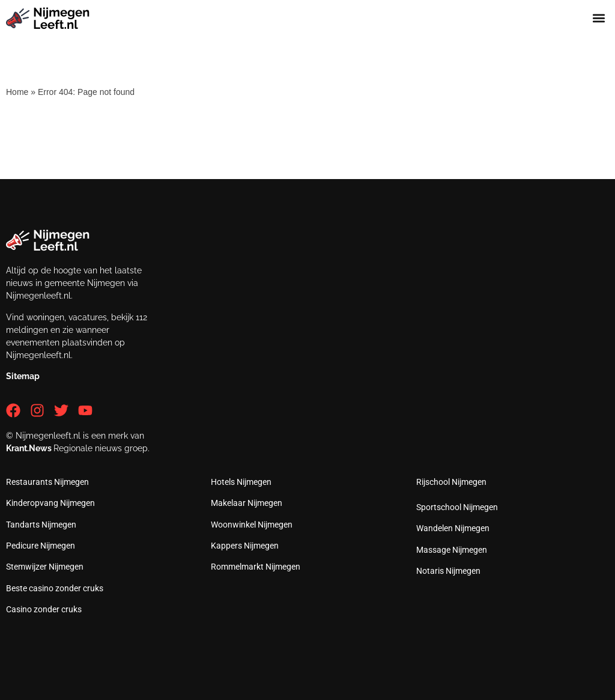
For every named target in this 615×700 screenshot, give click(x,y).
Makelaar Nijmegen (247, 503)
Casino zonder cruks (44, 609)
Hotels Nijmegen (241, 482)
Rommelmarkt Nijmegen (256, 567)
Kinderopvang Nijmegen (50, 503)
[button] (599, 18)
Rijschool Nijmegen (451, 482)
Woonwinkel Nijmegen (252, 525)
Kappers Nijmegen (245, 546)
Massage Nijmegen (452, 550)
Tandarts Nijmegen (41, 525)
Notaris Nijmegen (448, 571)
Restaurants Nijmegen (47, 482)
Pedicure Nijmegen (41, 546)
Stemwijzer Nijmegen (45, 567)
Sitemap (23, 376)
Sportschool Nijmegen (457, 507)
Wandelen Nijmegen (453, 528)
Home (17, 92)
